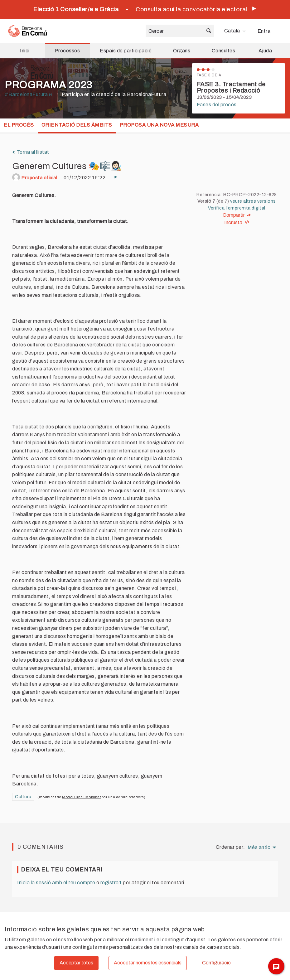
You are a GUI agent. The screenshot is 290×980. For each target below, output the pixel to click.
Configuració (216, 963)
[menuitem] (236, 31)
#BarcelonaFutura (29, 94)
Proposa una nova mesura (159, 125)
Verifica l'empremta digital (237, 208)
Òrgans (182, 51)
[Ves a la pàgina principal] (28, 31)
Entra (264, 31)
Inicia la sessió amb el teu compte (56, 883)
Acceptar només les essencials (148, 963)
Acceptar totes (76, 963)
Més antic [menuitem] (259, 847)
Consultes (224, 51)
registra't (111, 883)
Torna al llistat (31, 152)
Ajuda (265, 51)
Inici (25, 51)
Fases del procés (217, 105)
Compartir (237, 215)
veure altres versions (253, 201)
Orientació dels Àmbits (77, 125)
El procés (19, 125)
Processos (68, 51)
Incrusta (237, 222)
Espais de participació (126, 51)
